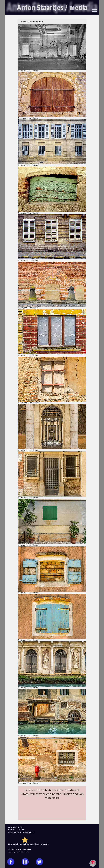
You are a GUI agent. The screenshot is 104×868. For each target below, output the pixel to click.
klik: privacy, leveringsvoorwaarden (18, 852)
